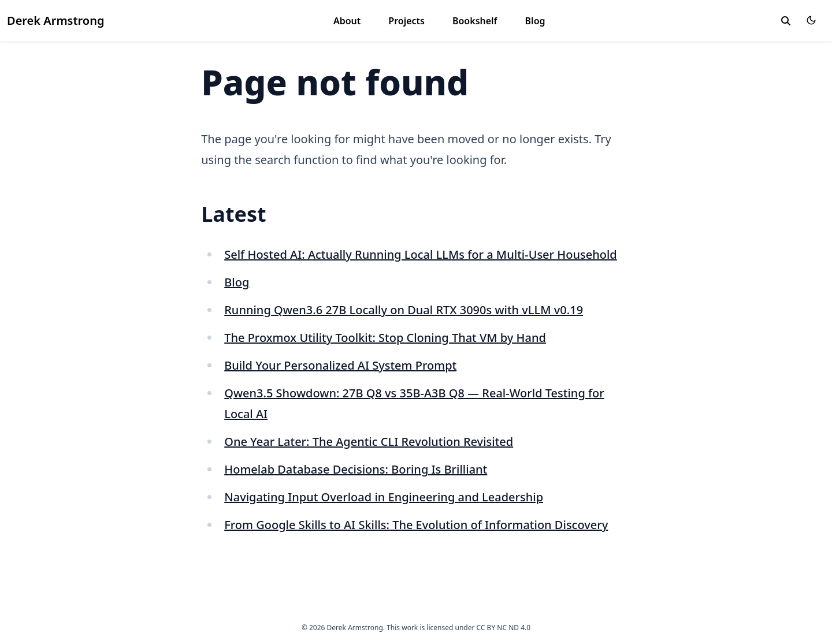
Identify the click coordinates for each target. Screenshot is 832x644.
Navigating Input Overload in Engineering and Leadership (384, 497)
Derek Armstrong (55, 21)
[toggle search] (786, 21)
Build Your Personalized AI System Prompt (340, 365)
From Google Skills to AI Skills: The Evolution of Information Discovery (416, 525)
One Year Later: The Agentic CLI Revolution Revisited (369, 442)
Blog (535, 21)
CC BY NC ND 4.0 (504, 628)
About (347, 21)
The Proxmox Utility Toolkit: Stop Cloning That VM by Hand (385, 338)
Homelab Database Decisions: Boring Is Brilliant (356, 469)
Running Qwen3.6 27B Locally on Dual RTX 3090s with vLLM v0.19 (404, 310)
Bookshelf (475, 21)
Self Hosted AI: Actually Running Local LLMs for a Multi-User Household (421, 254)
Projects (406, 21)
